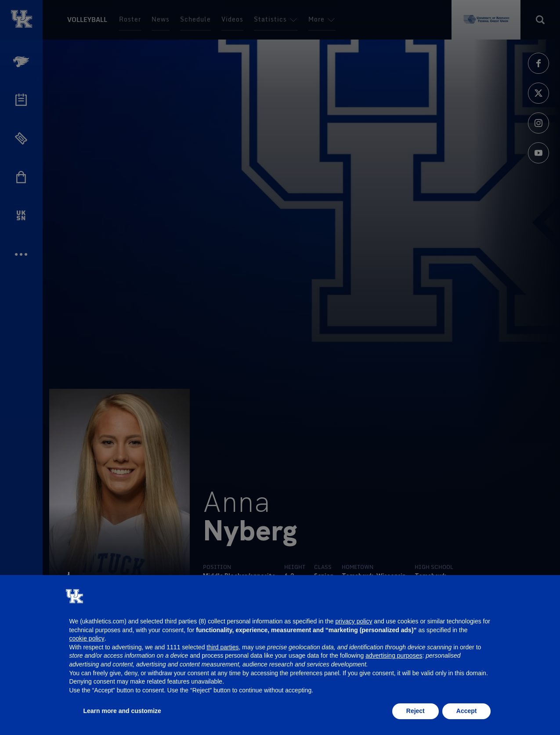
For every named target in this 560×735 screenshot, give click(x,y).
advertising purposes (394, 655)
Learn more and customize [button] (122, 711)
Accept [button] (467, 711)
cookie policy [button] (87, 638)
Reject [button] (415, 711)
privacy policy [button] (354, 621)
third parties (222, 647)
